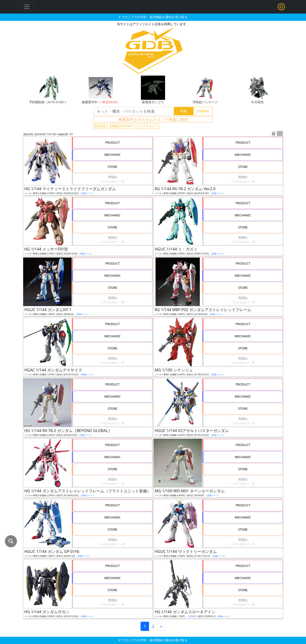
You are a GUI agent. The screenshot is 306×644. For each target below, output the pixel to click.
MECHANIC (112, 155)
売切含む (101, 126)
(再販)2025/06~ (122, 126)
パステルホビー (147, 126)
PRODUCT (113, 142)
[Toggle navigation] (27, 7)
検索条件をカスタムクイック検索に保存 (153, 119)
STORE (112, 167)
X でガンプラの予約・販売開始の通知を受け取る (153, 17)
